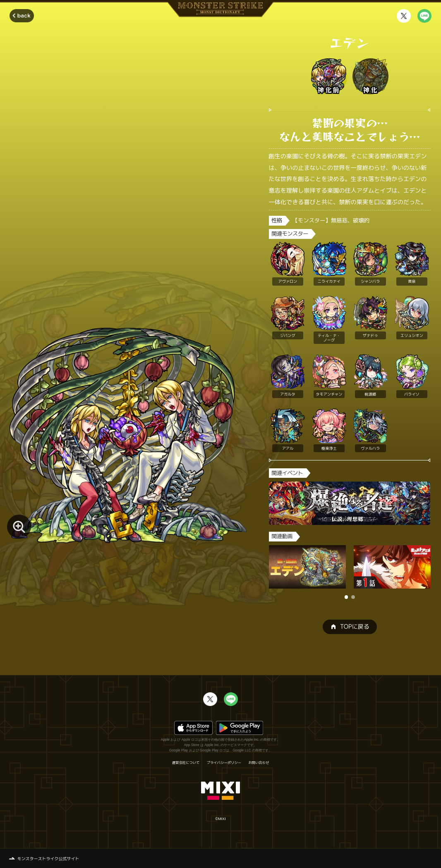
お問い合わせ (259, 763)
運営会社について (186, 763)
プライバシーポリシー (224, 763)
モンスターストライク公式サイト (48, 858)
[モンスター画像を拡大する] (19, 527)
